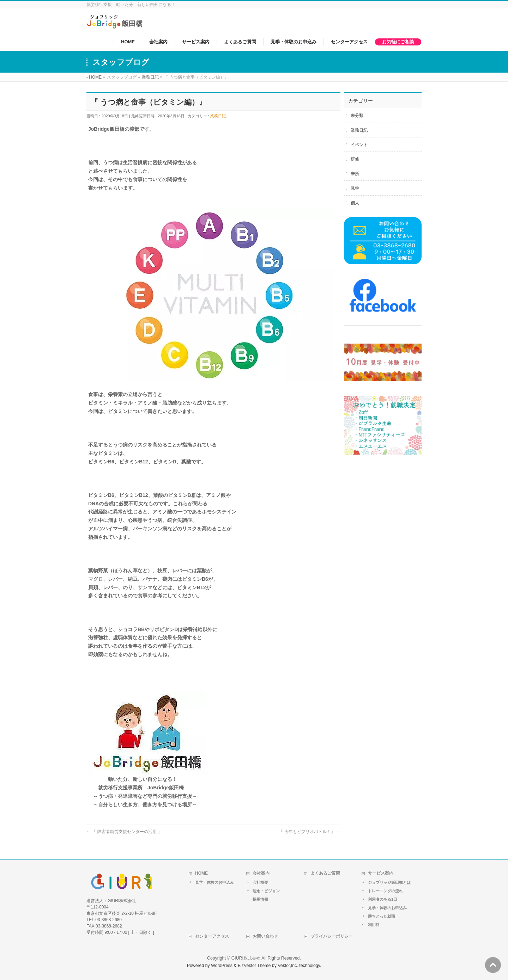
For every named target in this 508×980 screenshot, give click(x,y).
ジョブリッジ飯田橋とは (389, 882)
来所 (355, 174)
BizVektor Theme (254, 966)
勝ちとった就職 (382, 916)
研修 (355, 159)
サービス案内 (381, 873)
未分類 (357, 116)
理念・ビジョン (266, 891)
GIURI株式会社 (246, 958)
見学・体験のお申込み (214, 882)
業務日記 (218, 116)
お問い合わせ (265, 936)
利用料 (374, 925)
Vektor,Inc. (288, 966)
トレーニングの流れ (385, 891)
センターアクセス (212, 936)
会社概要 (260, 882)
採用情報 (260, 899)
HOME (201, 873)
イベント (359, 145)
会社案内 (261, 873)
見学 (355, 188)
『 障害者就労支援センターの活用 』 (124, 832)
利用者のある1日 (383, 899)
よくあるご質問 (325, 873)
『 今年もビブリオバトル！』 (310, 832)
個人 (355, 203)
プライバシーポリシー (332, 936)
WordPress (222, 966)
